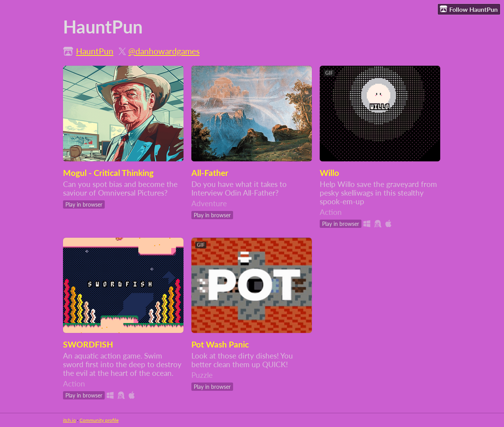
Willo (329, 173)
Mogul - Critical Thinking (108, 173)
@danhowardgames (164, 51)
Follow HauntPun (469, 9)
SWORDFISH (88, 344)
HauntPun (95, 51)
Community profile (99, 420)
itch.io (69, 420)
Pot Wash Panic (220, 344)
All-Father (210, 173)
